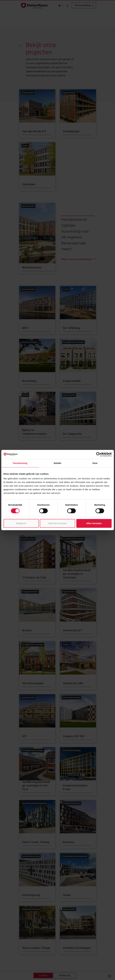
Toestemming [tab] (20, 463)
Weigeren (21, 523)
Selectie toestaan (57, 523)
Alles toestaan (94, 523)
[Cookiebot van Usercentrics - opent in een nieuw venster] (98, 454)
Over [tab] (95, 463)
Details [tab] (58, 463)
